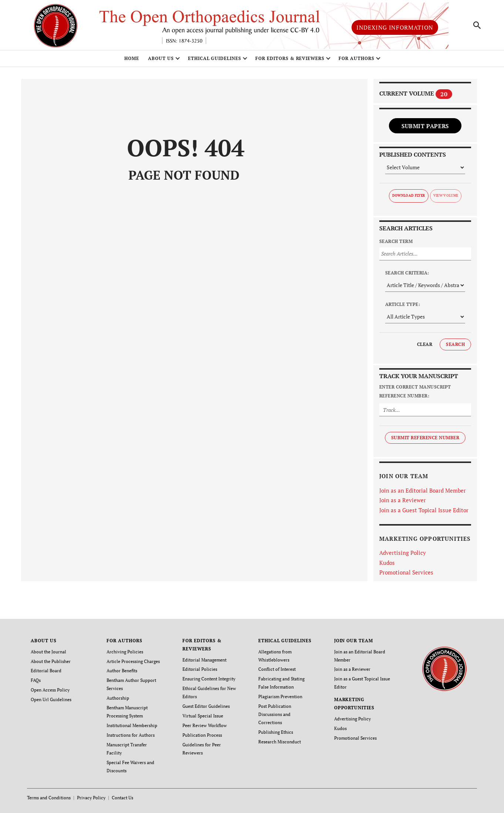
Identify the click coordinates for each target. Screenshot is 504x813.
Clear (425, 344)
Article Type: (403, 304)
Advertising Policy (403, 553)
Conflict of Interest (277, 669)
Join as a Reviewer (403, 500)
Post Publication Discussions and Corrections (275, 714)
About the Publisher (51, 661)
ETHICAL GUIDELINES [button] (215, 58)
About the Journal (48, 652)
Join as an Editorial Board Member (423, 490)
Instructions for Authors (131, 735)
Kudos (387, 563)
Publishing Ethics (276, 732)
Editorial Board (46, 671)
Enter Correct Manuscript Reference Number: (415, 391)
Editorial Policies (200, 669)
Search (455, 344)
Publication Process (202, 735)
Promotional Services (406, 572)
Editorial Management (204, 660)
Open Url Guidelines (51, 699)
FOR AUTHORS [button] (357, 58)
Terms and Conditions (49, 798)
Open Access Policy (50, 690)
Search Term (396, 241)
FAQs (36, 680)
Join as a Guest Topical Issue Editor (424, 510)
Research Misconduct (280, 742)
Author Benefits (122, 671)
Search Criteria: (407, 273)
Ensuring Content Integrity (209, 679)
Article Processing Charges (133, 661)
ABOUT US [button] (161, 58)
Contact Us (122, 798)
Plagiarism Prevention (280, 697)
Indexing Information (395, 27)
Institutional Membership (132, 725)
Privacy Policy (91, 798)
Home (132, 58)
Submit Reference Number (425, 438)
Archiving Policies (125, 652)
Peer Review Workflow (205, 725)
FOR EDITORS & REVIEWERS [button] (290, 58)
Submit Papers (425, 126)
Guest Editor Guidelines (206, 706)
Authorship (118, 698)
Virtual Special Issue (203, 716)
